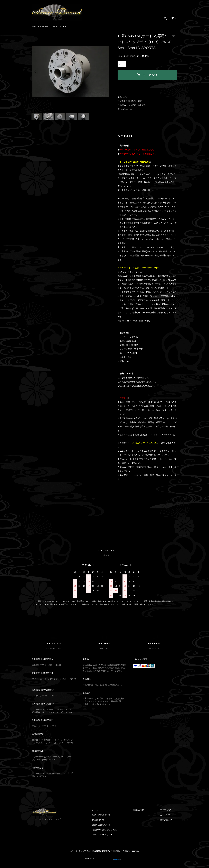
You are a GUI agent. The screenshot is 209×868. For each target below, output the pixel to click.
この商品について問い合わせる (132, 105)
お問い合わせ (169, 824)
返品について (124, 97)
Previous (36, 72)
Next (105, 72)
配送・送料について (110, 819)
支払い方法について (110, 828)
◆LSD (70, 26)
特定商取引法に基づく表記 (130, 101)
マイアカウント (170, 814)
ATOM (147, 814)
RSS (140, 814)
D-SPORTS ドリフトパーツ (52, 26)
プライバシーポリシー (111, 838)
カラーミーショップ (78, 855)
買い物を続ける (125, 109)
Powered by (104, 861)
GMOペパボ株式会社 (114, 855)
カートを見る (169, 819)
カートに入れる (147, 75)
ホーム (35, 26)
